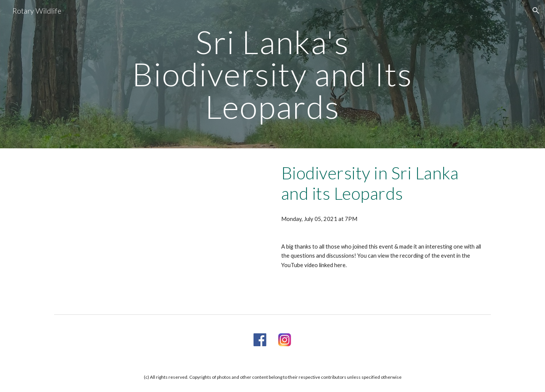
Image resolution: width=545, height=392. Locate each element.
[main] (272, 74)
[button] (536, 11)
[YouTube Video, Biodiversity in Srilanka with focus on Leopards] (160, 230)
